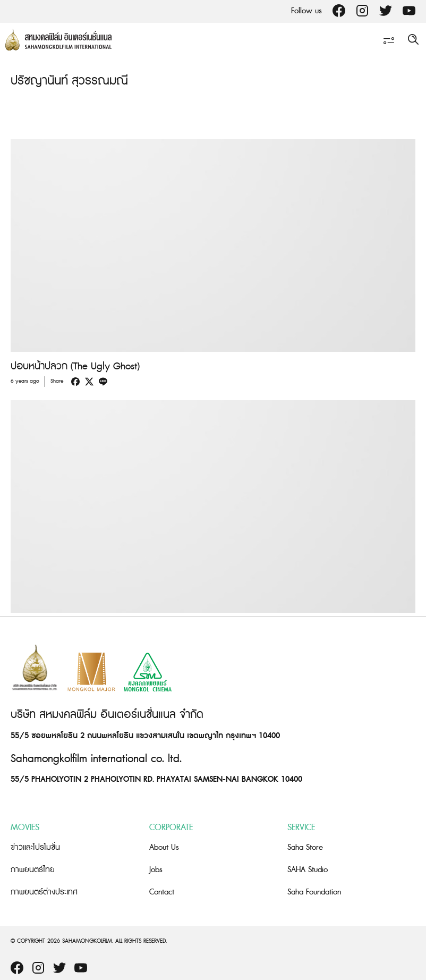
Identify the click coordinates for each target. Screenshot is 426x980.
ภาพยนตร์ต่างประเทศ (44, 892)
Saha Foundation (314, 892)
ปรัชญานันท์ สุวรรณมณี (69, 81)
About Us (164, 847)
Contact (162, 892)
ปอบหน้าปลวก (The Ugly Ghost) (75, 366)
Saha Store (305, 847)
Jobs (156, 870)
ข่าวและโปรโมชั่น (35, 847)
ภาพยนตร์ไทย (33, 870)
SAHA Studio (308, 870)
